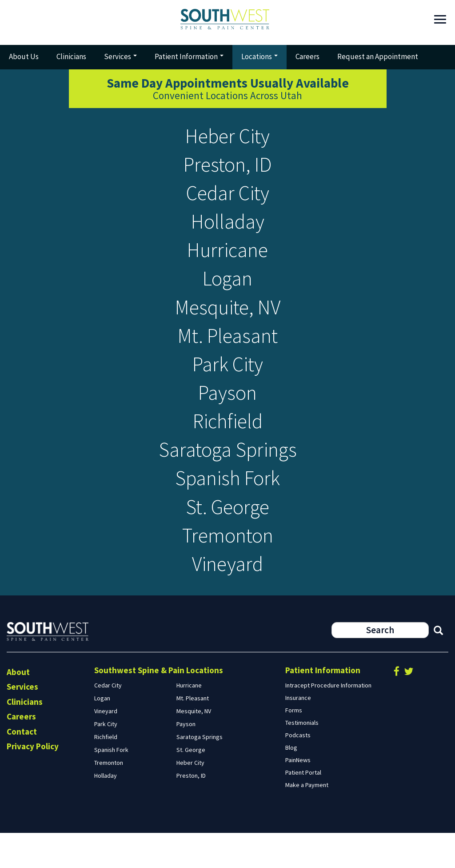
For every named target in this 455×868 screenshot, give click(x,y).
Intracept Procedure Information (328, 720)
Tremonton (227, 567)
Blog (291, 782)
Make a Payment (307, 820)
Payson (228, 413)
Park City (228, 383)
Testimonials (302, 757)
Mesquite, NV (228, 321)
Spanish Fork (228, 505)
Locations (259, 56)
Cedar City (227, 199)
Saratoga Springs (227, 475)
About (18, 707)
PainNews (298, 795)
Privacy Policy (33, 781)
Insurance (298, 732)
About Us (24, 56)
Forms (294, 745)
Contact (22, 766)
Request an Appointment (378, 56)
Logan (227, 291)
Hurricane (228, 260)
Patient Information (189, 56)
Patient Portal (303, 807)
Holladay (228, 229)
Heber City (227, 137)
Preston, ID (227, 168)
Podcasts (298, 770)
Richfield (227, 444)
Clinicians (71, 56)
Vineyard (228, 597)
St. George (227, 536)
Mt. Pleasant (227, 352)
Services (120, 56)
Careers (307, 56)
